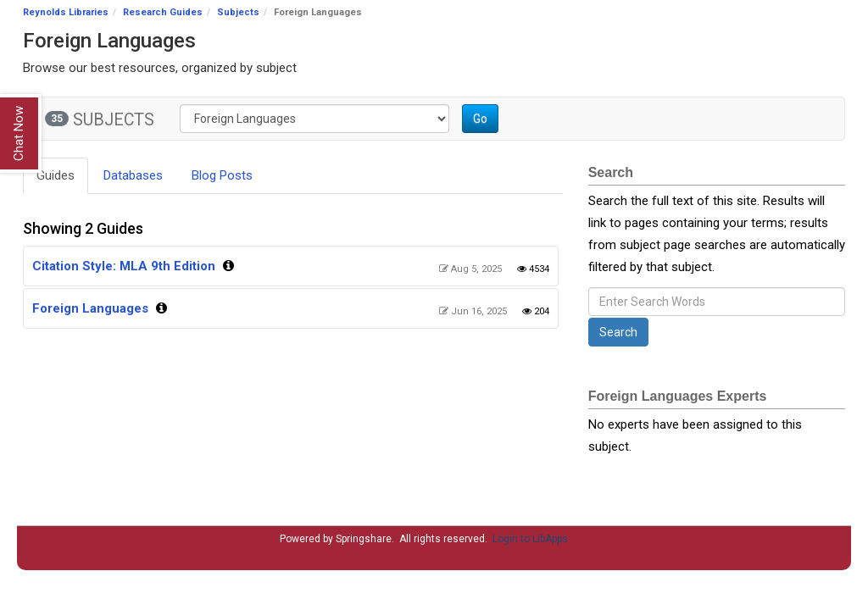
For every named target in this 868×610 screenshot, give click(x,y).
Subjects (238, 12)
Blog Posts (222, 175)
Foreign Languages (90, 308)
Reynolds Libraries (66, 12)
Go (480, 119)
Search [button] (618, 332)
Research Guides (163, 12)
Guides (56, 175)
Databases (133, 175)
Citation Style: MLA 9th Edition (124, 266)
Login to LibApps (530, 539)
